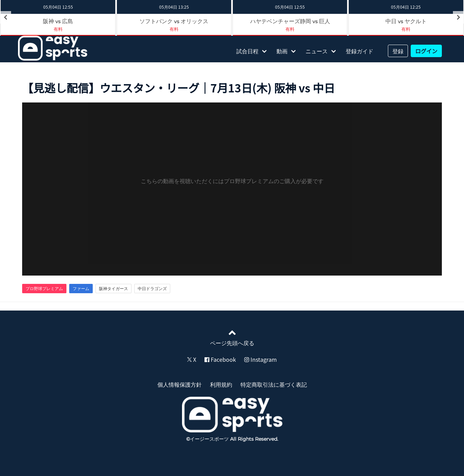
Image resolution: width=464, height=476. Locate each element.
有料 (174, 29)
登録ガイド (360, 51)
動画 (282, 51)
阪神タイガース (113, 288)
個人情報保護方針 (180, 384)
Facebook (220, 359)
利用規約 (221, 384)
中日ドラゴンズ (152, 288)
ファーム (81, 288)
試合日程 (247, 51)
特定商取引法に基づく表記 (274, 384)
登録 (398, 51)
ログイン (426, 51)
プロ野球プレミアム (44, 288)
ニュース (317, 51)
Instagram (261, 359)
